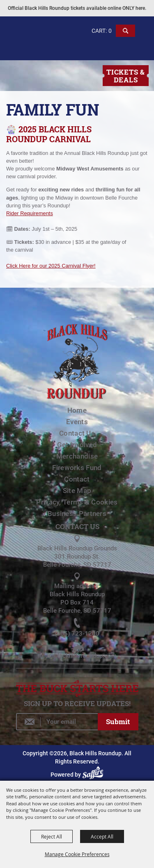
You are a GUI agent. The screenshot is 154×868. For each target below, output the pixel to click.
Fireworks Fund (77, 468)
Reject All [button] (52, 836)
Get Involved (77, 445)
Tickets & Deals (125, 76)
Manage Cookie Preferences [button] (77, 854)
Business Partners (77, 514)
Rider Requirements (30, 213)
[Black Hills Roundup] (37, 51)
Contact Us (77, 433)
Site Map (77, 491)
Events (77, 422)
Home (77, 410)
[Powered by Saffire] (94, 775)
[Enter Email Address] (57, 722)
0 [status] (110, 31)
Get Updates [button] (118, 722)
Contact (77, 479)
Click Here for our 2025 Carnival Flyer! (51, 266)
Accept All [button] (102, 836)
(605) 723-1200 (77, 634)
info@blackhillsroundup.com (77, 656)
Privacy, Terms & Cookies (77, 502)
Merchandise (77, 456)
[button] (126, 35)
